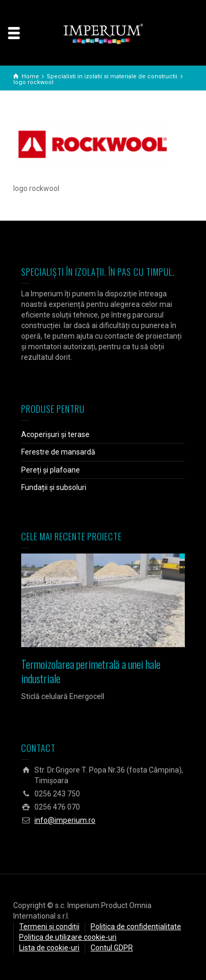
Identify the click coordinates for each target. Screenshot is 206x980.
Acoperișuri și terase (55, 434)
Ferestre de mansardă (58, 452)
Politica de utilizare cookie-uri (68, 937)
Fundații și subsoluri (54, 487)
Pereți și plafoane (51, 470)
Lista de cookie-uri (49, 948)
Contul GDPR (112, 948)
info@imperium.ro (65, 820)
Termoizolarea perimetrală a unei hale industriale (91, 671)
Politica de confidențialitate (136, 927)
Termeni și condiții (49, 927)
